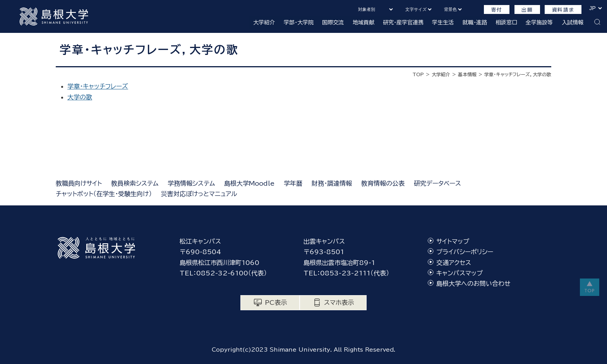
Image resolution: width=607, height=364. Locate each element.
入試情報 (573, 22)
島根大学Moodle (249, 183)
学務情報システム (191, 183)
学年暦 (293, 183)
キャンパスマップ (460, 273)
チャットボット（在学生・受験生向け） (104, 194)
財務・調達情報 (332, 183)
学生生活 (443, 22)
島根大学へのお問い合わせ (473, 284)
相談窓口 (506, 22)
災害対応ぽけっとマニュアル (199, 194)
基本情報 (467, 74)
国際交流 (333, 22)
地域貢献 (364, 22)
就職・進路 (475, 22)
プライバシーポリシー (465, 252)
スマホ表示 (339, 302)
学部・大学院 (299, 22)
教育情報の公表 (383, 183)
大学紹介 (264, 22)
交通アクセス (454, 263)
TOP (418, 74)
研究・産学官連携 (403, 22)
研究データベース (437, 183)
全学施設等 (539, 22)
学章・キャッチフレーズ (98, 86)
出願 (527, 10)
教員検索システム (135, 183)
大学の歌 (80, 97)
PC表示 (276, 302)
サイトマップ (453, 241)
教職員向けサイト (79, 183)
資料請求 (563, 10)
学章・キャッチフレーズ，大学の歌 (518, 74)
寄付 (497, 10)
